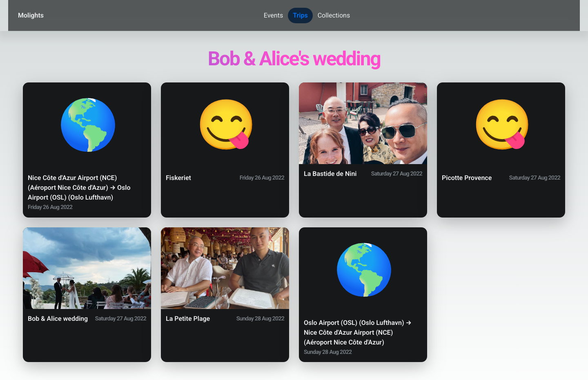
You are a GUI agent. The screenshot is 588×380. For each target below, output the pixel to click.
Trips (300, 15)
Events (273, 15)
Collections (334, 15)
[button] (87, 150)
